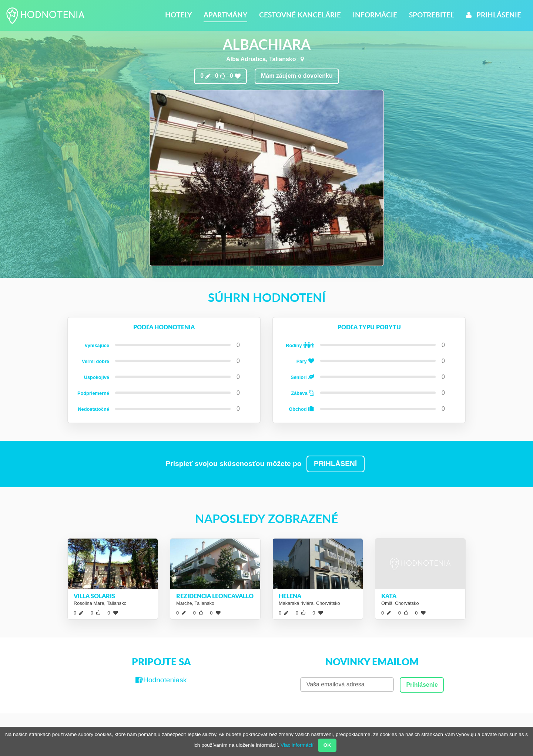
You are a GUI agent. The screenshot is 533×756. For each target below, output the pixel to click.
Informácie (375, 15)
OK (327, 745)
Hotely (178, 15)
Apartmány (225, 15)
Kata (389, 596)
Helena (290, 596)
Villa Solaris (94, 596)
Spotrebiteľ (432, 15)
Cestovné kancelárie (300, 15)
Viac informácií (297, 745)
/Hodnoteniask (161, 680)
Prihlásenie (494, 15)
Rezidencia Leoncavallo (215, 596)
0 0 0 (220, 76)
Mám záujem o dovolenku (297, 76)
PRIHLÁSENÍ (335, 464)
